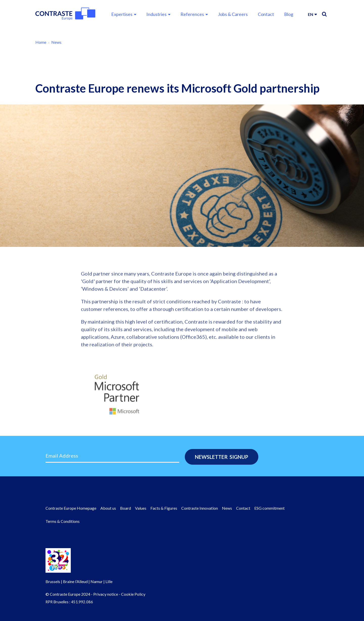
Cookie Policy (133, 594)
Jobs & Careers (233, 14)
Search (324, 14)
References (192, 14)
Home (41, 42)
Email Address (62, 456)
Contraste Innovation (200, 508)
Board (126, 508)
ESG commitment (269, 508)
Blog (289, 14)
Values (141, 508)
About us (108, 508)
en (311, 14)
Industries (156, 14)
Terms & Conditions (63, 521)
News (56, 42)
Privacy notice (106, 594)
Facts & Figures (164, 508)
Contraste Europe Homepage (71, 508)
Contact (266, 14)
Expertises (122, 14)
